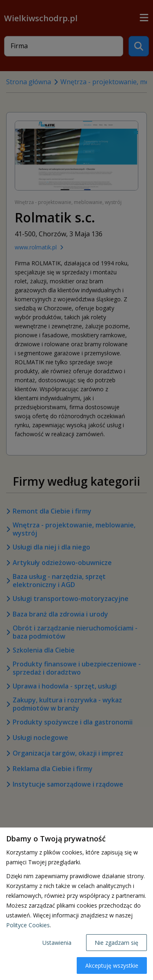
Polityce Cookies (28, 925)
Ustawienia (57, 943)
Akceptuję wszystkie (112, 965)
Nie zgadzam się (116, 943)
